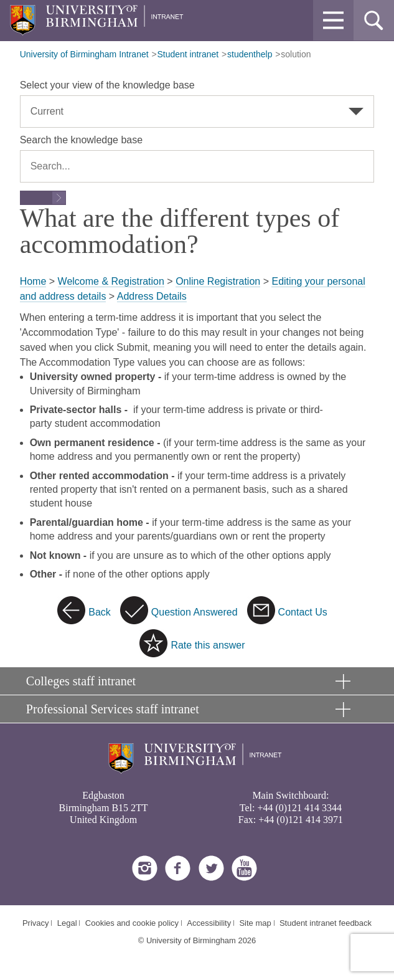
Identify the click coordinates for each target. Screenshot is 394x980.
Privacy (36, 923)
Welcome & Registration (111, 281)
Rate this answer (208, 645)
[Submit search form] (43, 198)
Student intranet (188, 54)
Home (33, 281)
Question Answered (195, 612)
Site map (255, 923)
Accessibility (209, 923)
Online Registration (218, 281)
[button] (333, 20)
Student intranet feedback (326, 923)
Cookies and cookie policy (132, 923)
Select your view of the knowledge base (107, 85)
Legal (67, 923)
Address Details (152, 296)
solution (296, 54)
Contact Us (303, 612)
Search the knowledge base (81, 140)
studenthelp (250, 54)
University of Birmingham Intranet (84, 54)
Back (100, 612)
